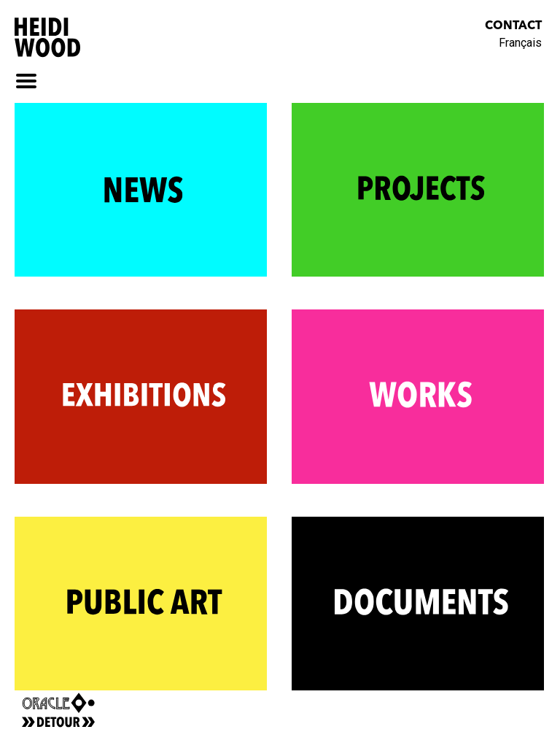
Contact (513, 26)
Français (520, 43)
